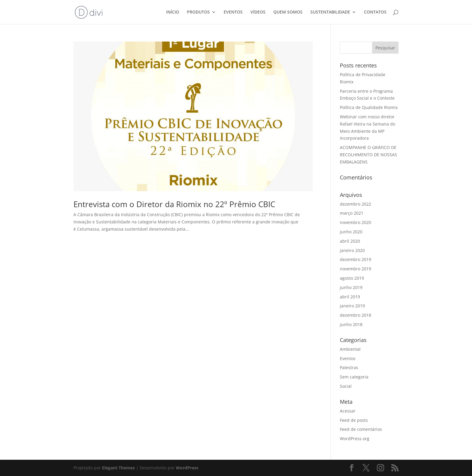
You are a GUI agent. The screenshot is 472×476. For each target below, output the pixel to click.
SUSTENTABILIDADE (330, 12)
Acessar (348, 411)
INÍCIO (173, 12)
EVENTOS (233, 12)
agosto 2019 (352, 278)
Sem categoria (354, 377)
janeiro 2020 (352, 250)
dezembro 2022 (356, 204)
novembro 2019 (356, 269)
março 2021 (352, 213)
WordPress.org (355, 439)
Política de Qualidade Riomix (369, 107)
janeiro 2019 (352, 306)
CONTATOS (375, 12)
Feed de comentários (361, 429)
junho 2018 (351, 324)
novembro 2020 (356, 222)
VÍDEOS (258, 12)
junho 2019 (351, 287)
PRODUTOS (198, 12)
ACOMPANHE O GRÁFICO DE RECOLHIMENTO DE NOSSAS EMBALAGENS (368, 155)
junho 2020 (351, 232)
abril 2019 (350, 297)
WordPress (187, 468)
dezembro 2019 (356, 259)
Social (346, 386)
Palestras (349, 367)
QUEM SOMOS (288, 12)
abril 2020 (350, 241)
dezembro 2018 (356, 315)
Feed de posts (354, 420)
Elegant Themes (118, 468)
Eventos (348, 358)
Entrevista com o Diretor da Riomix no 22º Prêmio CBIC (174, 204)
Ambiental (350, 349)
